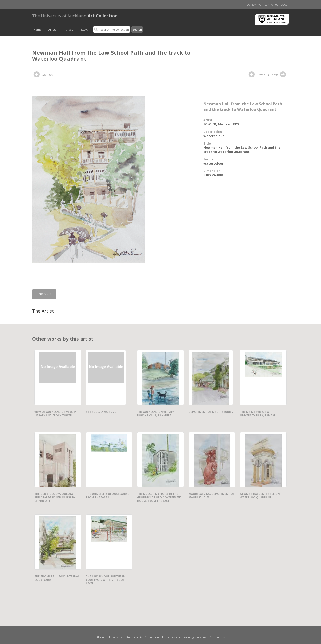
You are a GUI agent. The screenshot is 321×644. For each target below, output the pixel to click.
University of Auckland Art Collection (133, 637)
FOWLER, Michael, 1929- (222, 124)
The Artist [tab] (44, 294)
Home (37, 30)
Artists (52, 30)
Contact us (271, 5)
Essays (84, 30)
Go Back (43, 75)
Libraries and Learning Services (184, 637)
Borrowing (254, 5)
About (285, 5)
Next (279, 75)
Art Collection (75, 16)
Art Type (68, 30)
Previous (259, 75)
